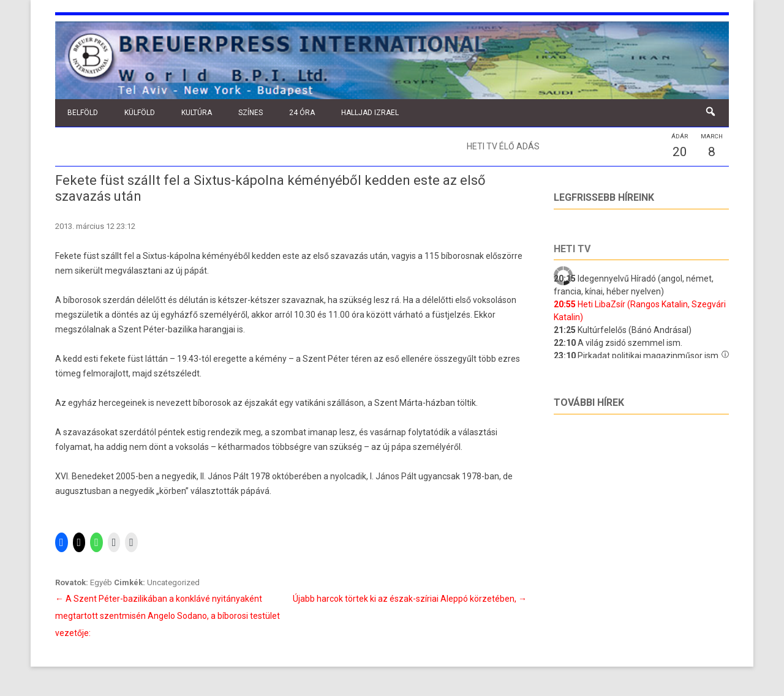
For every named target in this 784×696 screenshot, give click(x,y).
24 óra (302, 113)
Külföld (140, 113)
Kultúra (197, 113)
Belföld (83, 113)
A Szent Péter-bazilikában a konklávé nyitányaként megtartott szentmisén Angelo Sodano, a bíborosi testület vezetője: (168, 616)
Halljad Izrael (370, 113)
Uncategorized (173, 582)
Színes (251, 113)
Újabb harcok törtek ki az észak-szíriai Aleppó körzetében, (410, 599)
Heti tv (572, 249)
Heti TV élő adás (503, 146)
